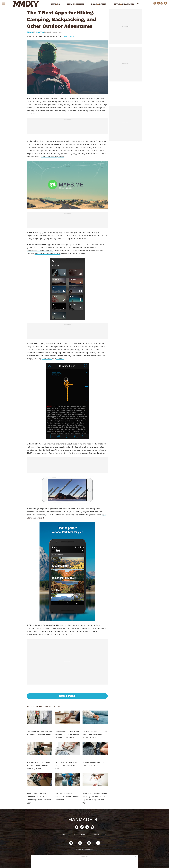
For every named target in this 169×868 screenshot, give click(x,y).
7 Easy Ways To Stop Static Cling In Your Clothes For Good (66, 766)
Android (83, 239)
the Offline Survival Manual (48, 254)
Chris (30, 32)
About (63, 834)
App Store (71, 239)
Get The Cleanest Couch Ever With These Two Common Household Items (95, 734)
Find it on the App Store (53, 157)
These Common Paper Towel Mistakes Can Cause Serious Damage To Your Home (67, 734)
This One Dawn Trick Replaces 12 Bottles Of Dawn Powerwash (67, 797)
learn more (68, 36)
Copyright (85, 834)
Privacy (96, 834)
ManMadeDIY (84, 820)
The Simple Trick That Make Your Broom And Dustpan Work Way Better (38, 766)
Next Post (67, 696)
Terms (106, 834)
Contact (73, 834)
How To (40, 32)
